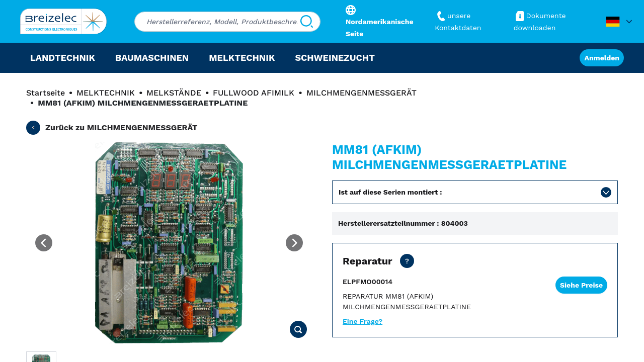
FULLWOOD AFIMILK (254, 93)
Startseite (46, 93)
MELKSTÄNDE (174, 93)
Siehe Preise (581, 285)
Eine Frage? (363, 321)
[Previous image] (44, 243)
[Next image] (294, 243)
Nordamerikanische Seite (380, 22)
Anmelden (602, 58)
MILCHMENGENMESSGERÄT (361, 93)
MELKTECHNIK (106, 93)
